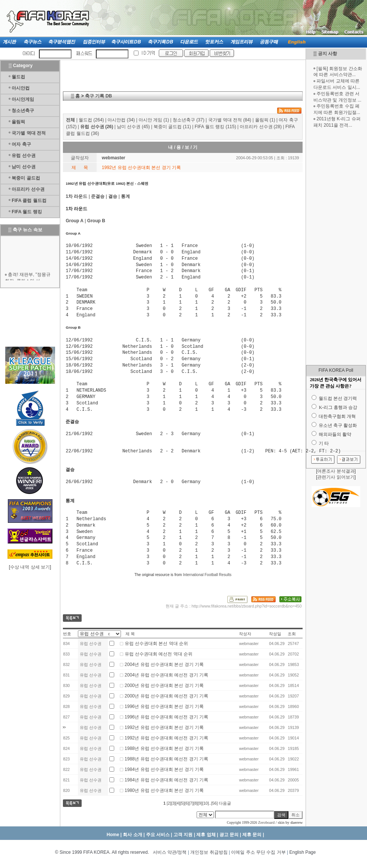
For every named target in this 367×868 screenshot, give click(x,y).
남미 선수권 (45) (133, 127)
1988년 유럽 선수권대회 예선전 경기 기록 (166, 759)
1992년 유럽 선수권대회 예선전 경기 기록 (166, 738)
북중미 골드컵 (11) (172, 127)
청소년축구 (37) (189, 120)
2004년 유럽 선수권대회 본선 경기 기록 (164, 664)
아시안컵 (21, 88)
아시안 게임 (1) (154, 120)
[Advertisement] (336, 247)
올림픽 (18, 122)
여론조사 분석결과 (336, 471)
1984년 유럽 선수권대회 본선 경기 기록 (164, 769)
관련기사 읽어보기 (336, 477)
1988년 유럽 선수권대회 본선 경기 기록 (164, 748)
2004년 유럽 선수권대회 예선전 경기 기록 (166, 675)
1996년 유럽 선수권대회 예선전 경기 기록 (166, 717)
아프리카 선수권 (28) (261, 127)
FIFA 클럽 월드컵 (29, 201)
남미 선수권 (23, 167)
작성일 (275, 634)
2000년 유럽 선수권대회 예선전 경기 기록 (166, 696)
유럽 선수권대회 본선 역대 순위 (156, 644)
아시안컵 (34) (121, 120)
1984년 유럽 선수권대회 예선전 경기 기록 (166, 780)
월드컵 (18, 77)
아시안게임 (23, 99)
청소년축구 (23, 111)
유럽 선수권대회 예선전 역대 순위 (159, 654)
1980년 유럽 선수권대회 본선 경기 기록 (164, 790)
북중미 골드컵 (26, 178)
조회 (292, 634)
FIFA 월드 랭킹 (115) (216, 127)
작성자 (245, 634)
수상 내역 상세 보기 (30, 567)
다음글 (225, 803)
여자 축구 (21, 144)
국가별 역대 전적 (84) (230, 120)
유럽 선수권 (23, 156)
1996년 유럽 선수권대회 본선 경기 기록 (164, 706)
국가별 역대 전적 (29, 133)
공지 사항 (327, 54)
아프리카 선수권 (28, 189)
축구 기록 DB (98, 96)
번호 (67, 634)
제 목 (130, 634)
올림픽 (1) (265, 120)
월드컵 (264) (91, 120)
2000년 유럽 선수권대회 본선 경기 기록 (164, 685)
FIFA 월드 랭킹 (27, 212)
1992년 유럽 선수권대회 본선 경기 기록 (164, 727)
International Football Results (207, 575)
